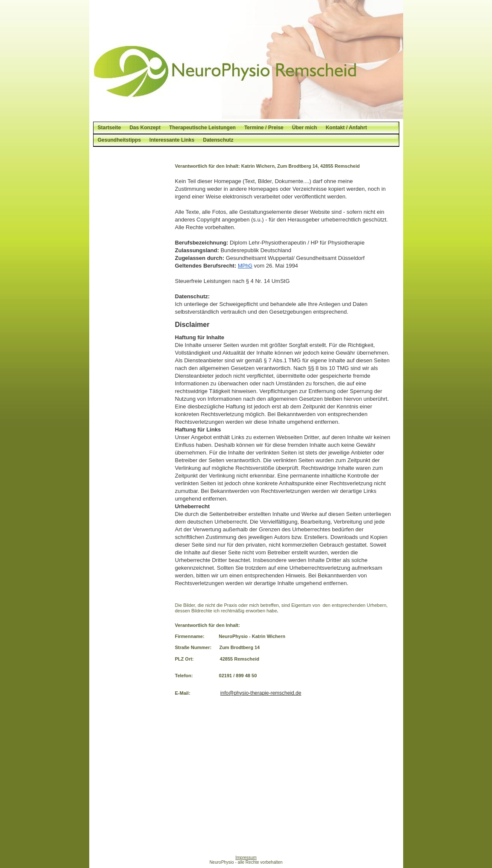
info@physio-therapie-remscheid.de (261, 693)
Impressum (246, 858)
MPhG (245, 266)
